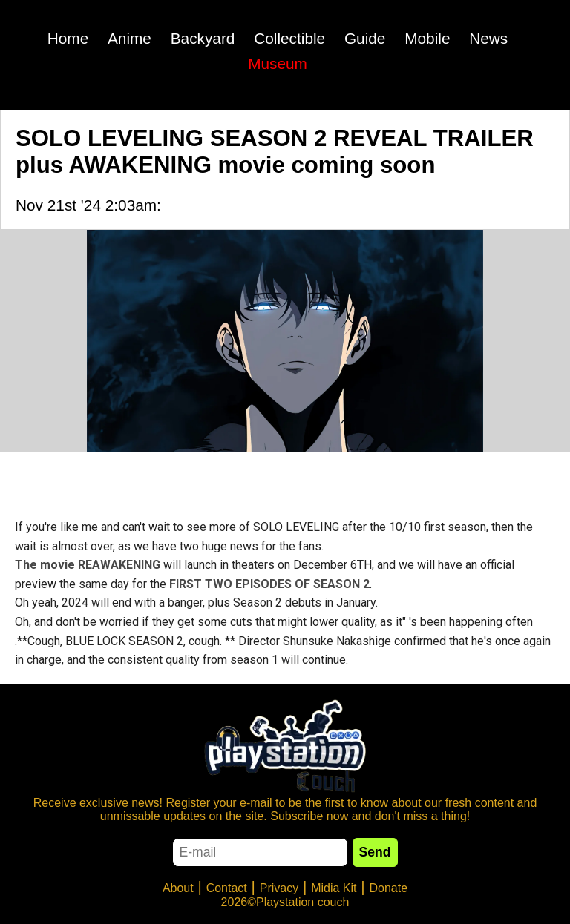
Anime (130, 38)
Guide (365, 38)
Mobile (427, 38)
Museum (278, 63)
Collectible (289, 38)
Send (375, 852)
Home (68, 38)
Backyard (203, 38)
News (488, 38)
